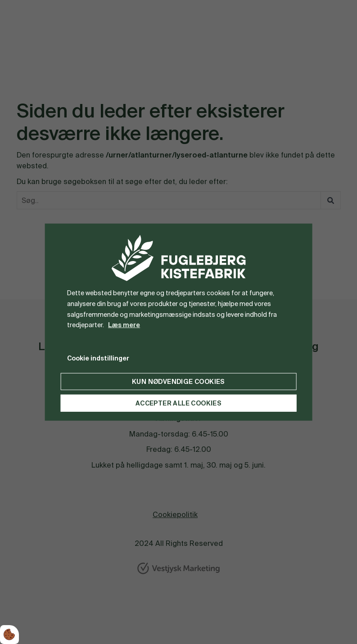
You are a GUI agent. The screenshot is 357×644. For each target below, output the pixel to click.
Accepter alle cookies (178, 403)
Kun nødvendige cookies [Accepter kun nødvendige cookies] (178, 382)
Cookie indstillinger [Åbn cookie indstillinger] (98, 358)
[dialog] (178, 322)
